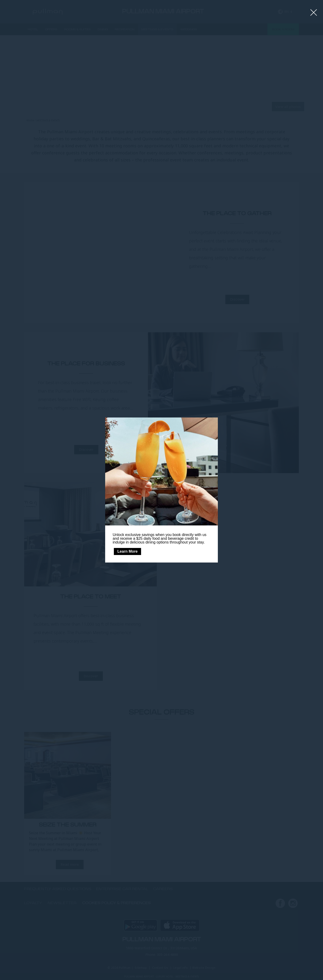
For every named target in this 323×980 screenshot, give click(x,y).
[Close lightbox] (314, 13)
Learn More (127, 551)
